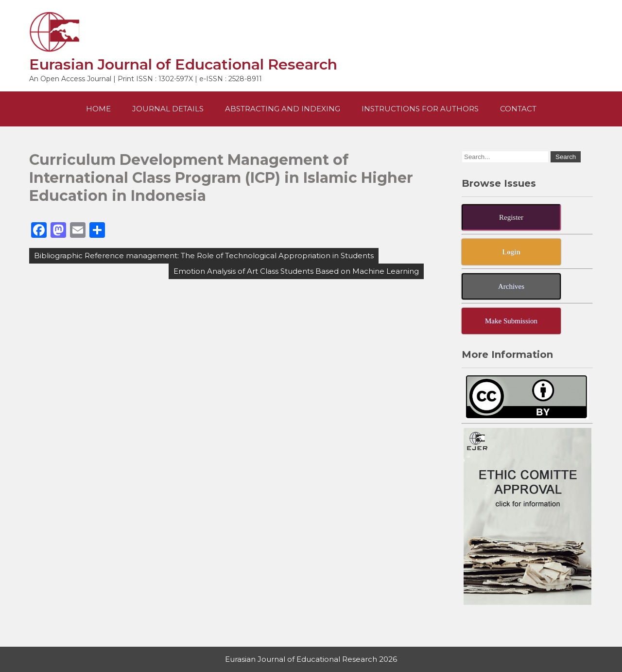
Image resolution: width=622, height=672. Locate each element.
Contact (518, 109)
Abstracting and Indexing (283, 109)
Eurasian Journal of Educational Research (183, 64)
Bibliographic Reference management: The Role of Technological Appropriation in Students (204, 256)
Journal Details (168, 109)
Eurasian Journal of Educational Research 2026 (311, 659)
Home (98, 109)
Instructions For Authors (420, 109)
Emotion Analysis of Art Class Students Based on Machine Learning (296, 271)
